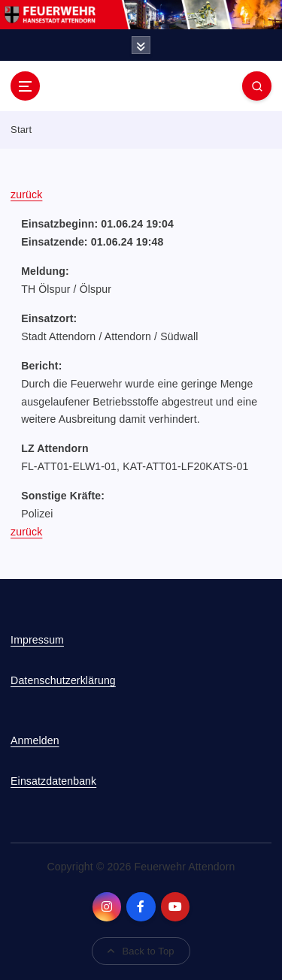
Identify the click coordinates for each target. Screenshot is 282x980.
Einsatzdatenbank (53, 781)
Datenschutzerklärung (63, 680)
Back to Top (141, 951)
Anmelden (35, 740)
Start (21, 130)
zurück (26, 194)
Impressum (37, 640)
